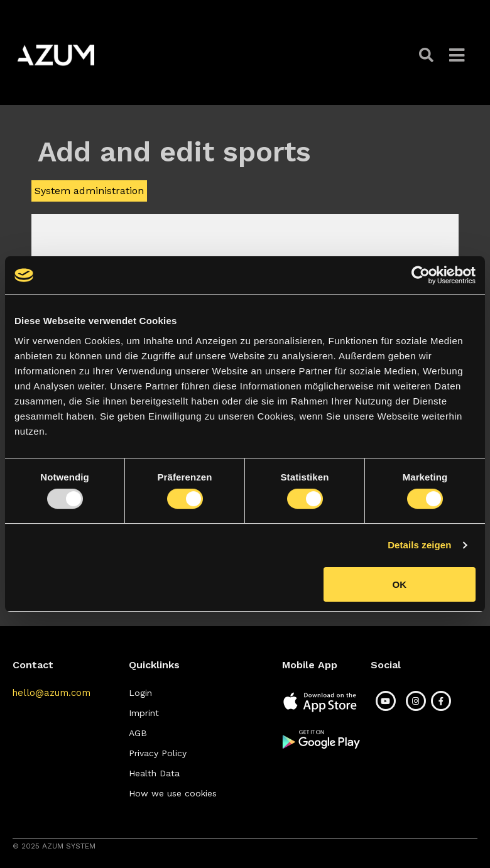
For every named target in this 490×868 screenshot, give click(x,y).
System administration (89, 191)
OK (400, 584)
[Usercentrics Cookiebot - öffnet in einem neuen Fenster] (421, 275)
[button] (428, 55)
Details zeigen (419, 545)
